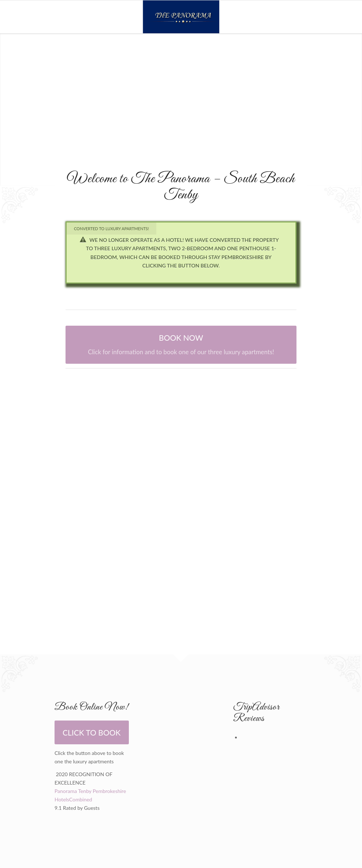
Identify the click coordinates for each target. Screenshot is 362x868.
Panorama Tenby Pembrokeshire (90, 791)
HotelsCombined (73, 799)
